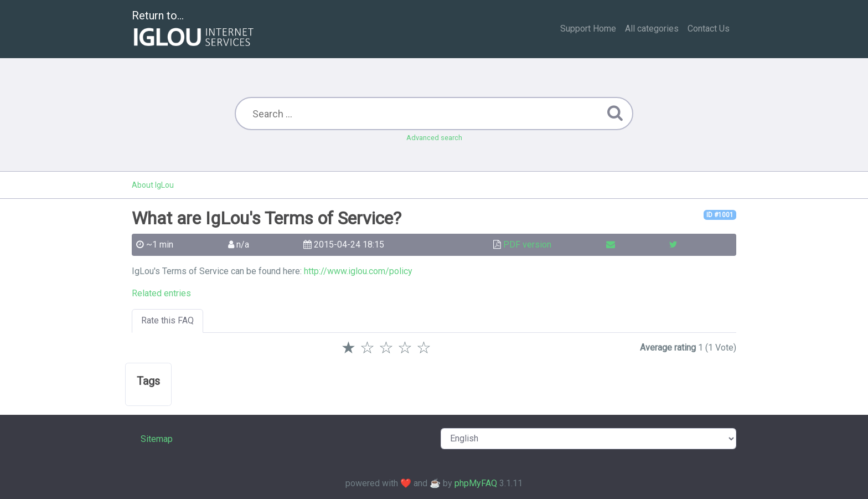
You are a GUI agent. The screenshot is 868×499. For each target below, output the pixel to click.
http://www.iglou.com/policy (358, 271)
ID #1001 (720, 215)
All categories (652, 29)
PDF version (527, 245)
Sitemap (157, 439)
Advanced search (434, 138)
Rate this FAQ (167, 320)
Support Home (588, 29)
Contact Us (709, 29)
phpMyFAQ (476, 483)
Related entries (161, 293)
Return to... (194, 30)
